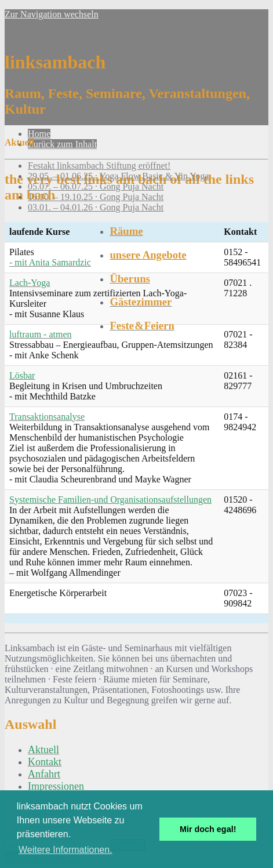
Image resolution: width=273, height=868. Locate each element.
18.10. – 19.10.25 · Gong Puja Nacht (96, 197)
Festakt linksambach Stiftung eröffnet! (99, 166)
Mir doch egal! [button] (208, 829)
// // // (136, 73)
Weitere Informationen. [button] (65, 850)
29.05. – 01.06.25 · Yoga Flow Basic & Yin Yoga (118, 176)
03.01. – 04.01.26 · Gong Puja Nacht (96, 207)
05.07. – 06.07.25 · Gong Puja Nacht (96, 186)
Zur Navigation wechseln (52, 14)
